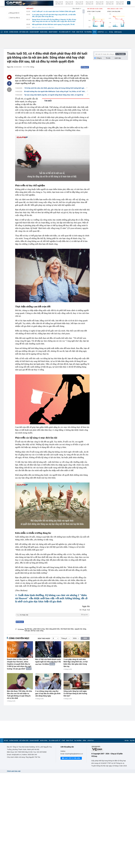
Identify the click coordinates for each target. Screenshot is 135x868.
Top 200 (132, 741)
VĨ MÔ (73, 32)
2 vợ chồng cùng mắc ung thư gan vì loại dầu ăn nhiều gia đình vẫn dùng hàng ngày (48, 693)
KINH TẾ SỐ (80, 32)
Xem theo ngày (44, 639)
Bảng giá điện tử (13, 13)
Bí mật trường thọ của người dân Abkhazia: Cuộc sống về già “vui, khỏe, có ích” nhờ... (56, 92)
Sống (32, 67)
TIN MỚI (48, 101)
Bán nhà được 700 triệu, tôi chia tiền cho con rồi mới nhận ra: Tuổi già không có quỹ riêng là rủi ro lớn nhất (19, 695)
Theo (52, 615)
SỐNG (95, 32)
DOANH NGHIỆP (34, 32)
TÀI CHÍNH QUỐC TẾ (65, 32)
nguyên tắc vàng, (80, 629)
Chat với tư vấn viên (71, 758)
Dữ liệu (111, 32)
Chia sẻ (85, 67)
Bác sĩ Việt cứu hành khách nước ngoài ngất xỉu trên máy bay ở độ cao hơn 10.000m (48, 662)
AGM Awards (118, 32)
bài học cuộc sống (37, 631)
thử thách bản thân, (67, 629)
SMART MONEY (53, 32)
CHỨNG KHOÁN (14, 32)
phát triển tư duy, (39, 629)
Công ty (99, 58)
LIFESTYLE (101, 32)
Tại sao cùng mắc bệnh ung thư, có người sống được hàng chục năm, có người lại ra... (56, 95)
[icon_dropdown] (129, 3)
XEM (85, 638)
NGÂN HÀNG (44, 32)
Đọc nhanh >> (77, 9)
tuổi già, (27, 631)
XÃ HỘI (6, 32)
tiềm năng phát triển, (53, 629)
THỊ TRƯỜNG (88, 32)
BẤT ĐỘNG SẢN (24, 32)
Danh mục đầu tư (14, 18)
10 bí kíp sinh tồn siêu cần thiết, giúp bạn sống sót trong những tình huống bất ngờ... (56, 88)
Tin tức (108, 58)
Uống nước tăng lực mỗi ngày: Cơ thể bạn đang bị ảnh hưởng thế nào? (75, 693)
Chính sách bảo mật (14, 771)
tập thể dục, (29, 629)
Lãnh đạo (118, 58)
